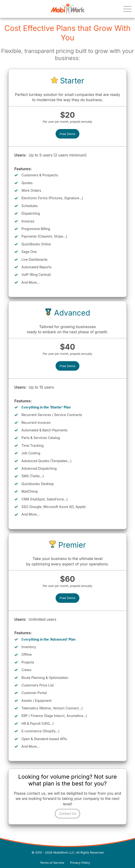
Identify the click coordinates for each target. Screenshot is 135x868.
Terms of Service (52, 863)
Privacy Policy (80, 863)
